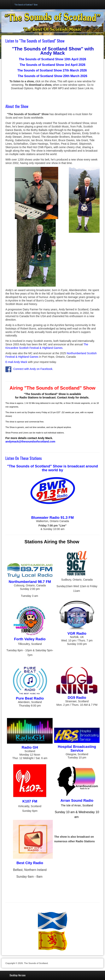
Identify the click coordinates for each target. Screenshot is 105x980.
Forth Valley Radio (30, 639)
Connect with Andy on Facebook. (29, 369)
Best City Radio (30, 863)
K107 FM (30, 801)
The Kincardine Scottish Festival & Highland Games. (47, 346)
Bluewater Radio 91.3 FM (53, 518)
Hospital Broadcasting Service (77, 749)
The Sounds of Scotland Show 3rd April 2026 (53, 65)
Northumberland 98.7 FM (30, 582)
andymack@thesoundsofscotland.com (30, 442)
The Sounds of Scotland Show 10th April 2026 (53, 59)
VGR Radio (77, 633)
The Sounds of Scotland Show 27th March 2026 (53, 70)
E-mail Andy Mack (16, 362)
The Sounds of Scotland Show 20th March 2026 (52, 76)
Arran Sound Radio (77, 800)
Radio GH (30, 747)
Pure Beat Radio (30, 698)
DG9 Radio (77, 698)
